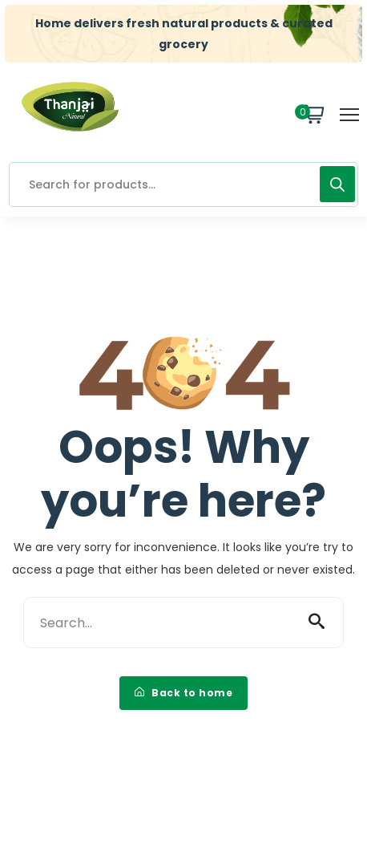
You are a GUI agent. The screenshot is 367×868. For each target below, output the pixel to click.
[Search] (337, 184)
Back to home (183, 693)
